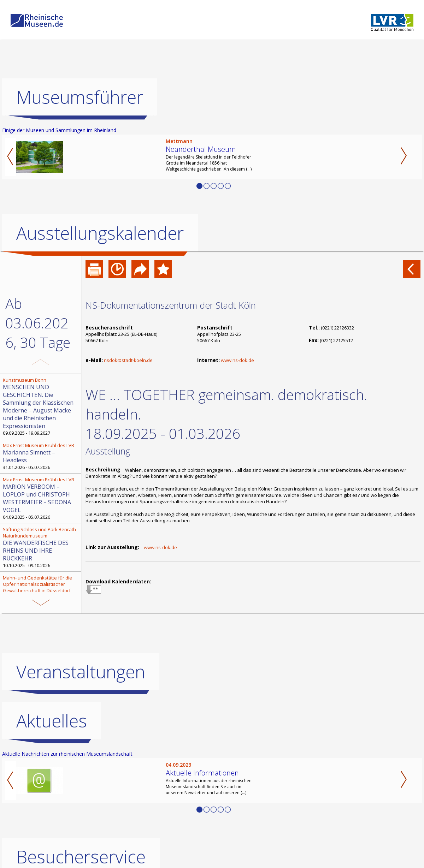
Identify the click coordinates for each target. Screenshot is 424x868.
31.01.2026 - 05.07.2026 (41, 456)
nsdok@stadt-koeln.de (128, 360)
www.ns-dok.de (237, 360)
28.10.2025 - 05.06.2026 (41, 595)
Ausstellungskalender (100, 233)
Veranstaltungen (81, 712)
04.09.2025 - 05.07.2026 (41, 498)
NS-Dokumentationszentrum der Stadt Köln (171, 305)
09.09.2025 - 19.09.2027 (41, 406)
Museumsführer (80, 97)
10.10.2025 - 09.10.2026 (41, 547)
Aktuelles (52, 761)
